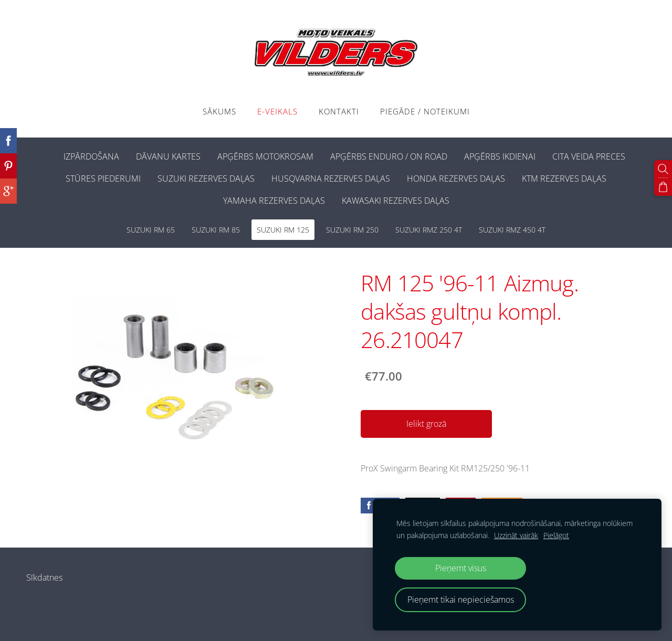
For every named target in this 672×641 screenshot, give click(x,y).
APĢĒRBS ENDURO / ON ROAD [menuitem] (389, 156)
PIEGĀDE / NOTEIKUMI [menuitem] (425, 111)
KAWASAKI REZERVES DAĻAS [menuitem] (396, 201)
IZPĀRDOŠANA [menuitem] (91, 156)
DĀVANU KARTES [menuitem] (168, 156)
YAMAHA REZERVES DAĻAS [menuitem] (274, 201)
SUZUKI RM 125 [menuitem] (283, 230)
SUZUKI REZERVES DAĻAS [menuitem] (206, 178)
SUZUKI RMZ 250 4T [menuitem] (429, 230)
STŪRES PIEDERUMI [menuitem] (103, 178)
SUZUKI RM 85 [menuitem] (216, 230)
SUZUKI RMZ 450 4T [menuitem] (512, 230)
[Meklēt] (663, 169)
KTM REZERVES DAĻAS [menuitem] (564, 178)
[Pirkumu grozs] (663, 187)
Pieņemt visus (461, 568)
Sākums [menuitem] (219, 111)
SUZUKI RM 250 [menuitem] (352, 230)
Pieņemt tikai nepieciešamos (461, 600)
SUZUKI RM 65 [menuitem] (151, 230)
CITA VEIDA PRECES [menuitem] (589, 156)
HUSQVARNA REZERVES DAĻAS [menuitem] (331, 178)
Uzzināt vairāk (516, 535)
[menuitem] (47, 154)
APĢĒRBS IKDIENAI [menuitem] (500, 156)
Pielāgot (556, 535)
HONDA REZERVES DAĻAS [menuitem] (456, 178)
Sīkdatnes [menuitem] (44, 577)
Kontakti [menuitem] (339, 111)
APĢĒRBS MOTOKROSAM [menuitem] (265, 156)
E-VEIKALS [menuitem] (277, 111)
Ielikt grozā (426, 424)
